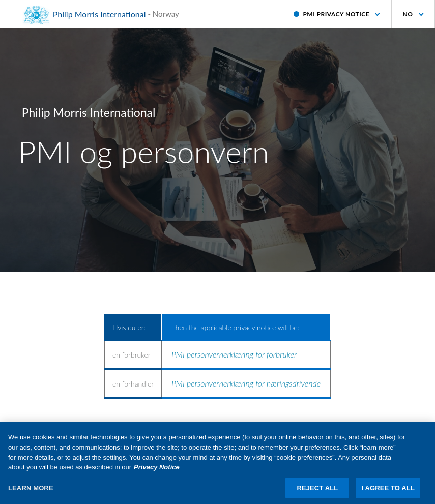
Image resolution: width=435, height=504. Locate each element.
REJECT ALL (317, 493)
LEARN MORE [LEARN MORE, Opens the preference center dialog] (31, 493)
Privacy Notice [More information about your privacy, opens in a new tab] (157, 472)
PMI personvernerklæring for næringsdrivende (246, 383)
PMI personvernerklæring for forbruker (234, 354)
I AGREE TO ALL (388, 493)
